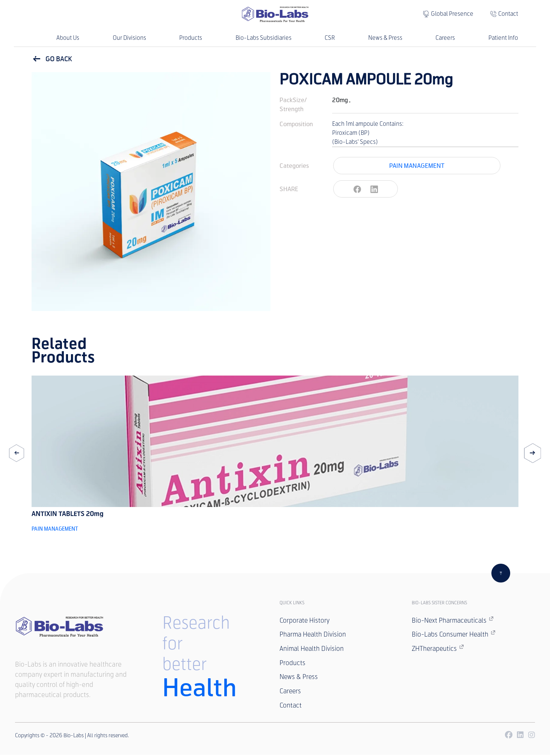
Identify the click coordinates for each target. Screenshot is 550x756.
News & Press (385, 38)
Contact (508, 14)
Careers (445, 38)
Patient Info (503, 38)
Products (191, 38)
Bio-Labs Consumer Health (455, 634)
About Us (68, 38)
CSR (330, 38)
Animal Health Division (312, 649)
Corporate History (305, 620)
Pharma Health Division (314, 635)
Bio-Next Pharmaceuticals (454, 620)
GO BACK (52, 59)
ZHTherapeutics (439, 649)
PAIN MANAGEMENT (417, 165)
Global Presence (452, 14)
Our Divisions (129, 38)
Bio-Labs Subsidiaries (264, 38)
